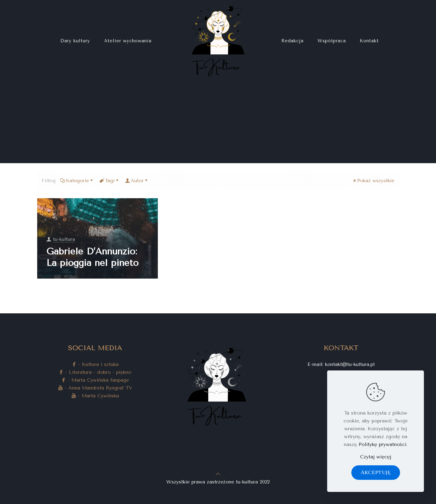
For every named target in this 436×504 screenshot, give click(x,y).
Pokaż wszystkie (373, 181)
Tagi (109, 181)
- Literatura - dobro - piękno (95, 372)
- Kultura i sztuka (95, 364)
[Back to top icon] (218, 474)
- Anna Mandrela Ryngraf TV (95, 388)
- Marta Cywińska (95, 396)
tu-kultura (64, 239)
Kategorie (77, 181)
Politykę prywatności (382, 444)
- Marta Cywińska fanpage (95, 380)
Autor (137, 181)
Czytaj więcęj (376, 457)
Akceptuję (376, 472)
